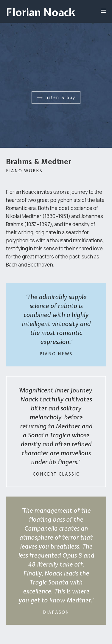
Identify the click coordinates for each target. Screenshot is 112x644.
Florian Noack (41, 12)
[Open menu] (103, 11)
